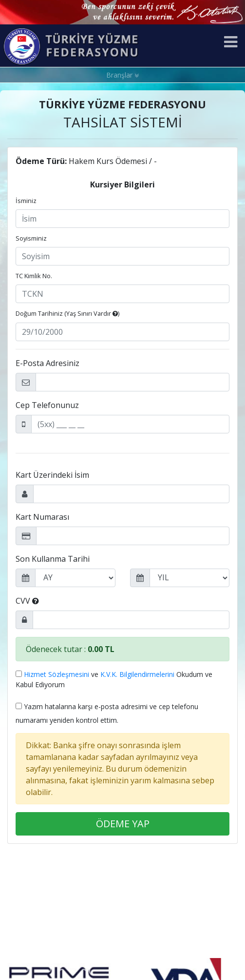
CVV (27, 601)
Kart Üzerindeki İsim (52, 475)
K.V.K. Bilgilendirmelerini (137, 674)
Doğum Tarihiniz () (67, 313)
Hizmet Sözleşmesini (57, 674)
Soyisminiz (31, 238)
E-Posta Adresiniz (47, 363)
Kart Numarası (42, 517)
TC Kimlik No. (34, 276)
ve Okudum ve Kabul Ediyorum (114, 679)
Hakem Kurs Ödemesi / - (86, 161)
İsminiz (26, 201)
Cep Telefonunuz (47, 405)
